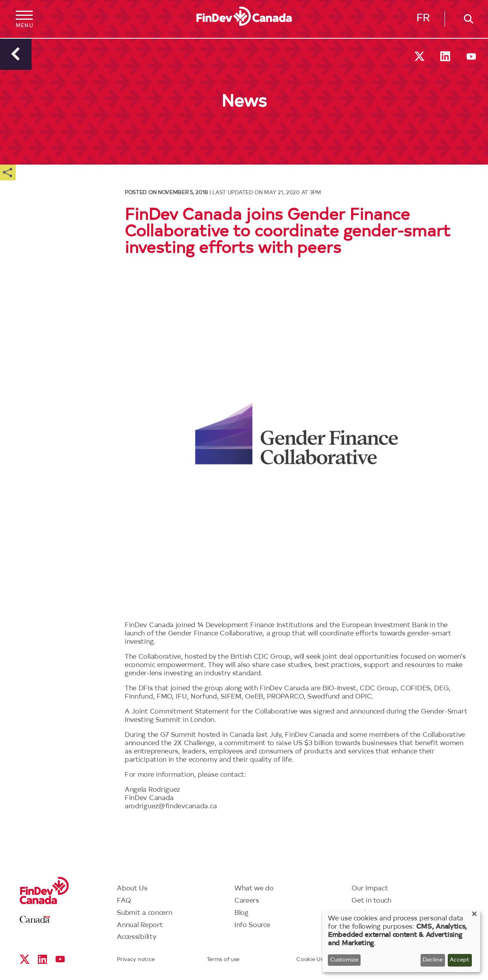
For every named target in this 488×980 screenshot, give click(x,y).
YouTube (471, 56)
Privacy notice (136, 960)
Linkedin (445, 56)
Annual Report (140, 925)
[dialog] (401, 941)
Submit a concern (144, 913)
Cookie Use (311, 960)
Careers (247, 901)
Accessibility (136, 937)
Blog (241, 913)
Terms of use (223, 960)
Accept (460, 960)
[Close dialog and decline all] (474, 915)
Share (8, 172)
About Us (132, 889)
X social (420, 56)
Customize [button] (344, 960)
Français (423, 20)
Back (16, 54)
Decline (433, 960)
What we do (254, 889)
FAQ (124, 901)
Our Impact (370, 889)
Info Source (252, 925)
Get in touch (371, 901)
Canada (35, 919)
